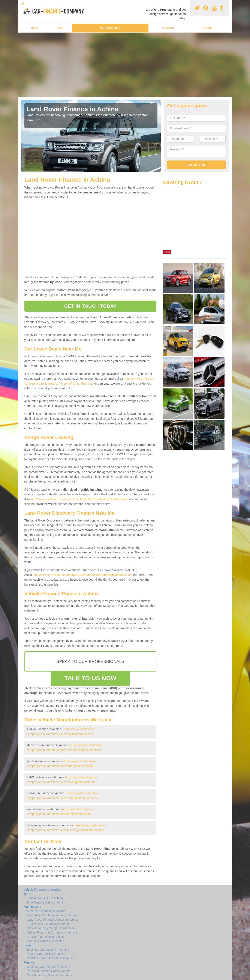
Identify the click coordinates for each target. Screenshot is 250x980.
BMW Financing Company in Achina (51, 928)
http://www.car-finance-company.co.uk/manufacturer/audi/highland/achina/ (82, 575)
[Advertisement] (125, 65)
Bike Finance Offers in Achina (47, 902)
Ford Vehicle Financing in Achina (49, 924)
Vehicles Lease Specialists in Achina (51, 958)
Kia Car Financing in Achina (45, 937)
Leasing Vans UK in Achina (45, 898)
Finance (209, 28)
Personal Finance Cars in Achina (49, 971)
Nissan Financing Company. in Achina (52, 932)
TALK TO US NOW (90, 678)
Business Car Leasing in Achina (48, 950)
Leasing (169, 28)
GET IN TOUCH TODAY (90, 306)
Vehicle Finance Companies (42, 890)
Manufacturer (110, 28)
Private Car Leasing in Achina (47, 954)
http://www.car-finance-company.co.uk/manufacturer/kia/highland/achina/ (79, 499)
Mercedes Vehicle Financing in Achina (52, 915)
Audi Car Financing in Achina (46, 911)
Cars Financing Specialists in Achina (51, 975)
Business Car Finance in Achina (48, 967)
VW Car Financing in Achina (46, 941)
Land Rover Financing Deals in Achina (52, 920)
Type (60, 28)
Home (35, 28)
